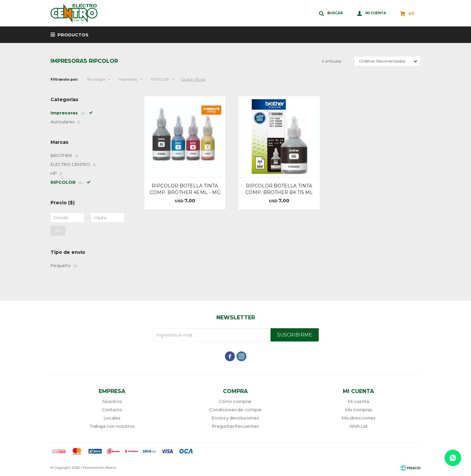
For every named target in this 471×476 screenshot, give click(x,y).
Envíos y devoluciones (235, 418)
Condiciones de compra (235, 410)
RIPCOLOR (160, 79)
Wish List (359, 426)
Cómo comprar (235, 401)
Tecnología (96, 79)
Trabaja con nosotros (112, 426)
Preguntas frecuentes (235, 426)
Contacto (112, 410)
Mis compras (359, 410)
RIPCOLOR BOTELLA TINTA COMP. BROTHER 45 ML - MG (185, 189)
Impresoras (128, 79)
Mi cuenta (358, 401)
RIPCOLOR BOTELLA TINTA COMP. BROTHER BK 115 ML (279, 189)
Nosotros (112, 401)
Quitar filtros (193, 79)
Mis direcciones (359, 418)
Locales (112, 418)
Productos (73, 35)
